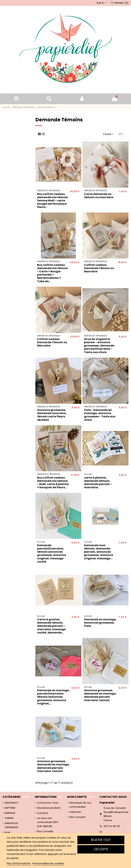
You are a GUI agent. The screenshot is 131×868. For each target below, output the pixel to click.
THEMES (9, 818)
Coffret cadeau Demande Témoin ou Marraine (99, 268)
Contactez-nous (48, 803)
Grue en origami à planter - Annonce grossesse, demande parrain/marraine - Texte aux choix (99, 346)
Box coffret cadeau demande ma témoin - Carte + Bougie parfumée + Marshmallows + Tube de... (52, 273)
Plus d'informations (19, 863)
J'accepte (101, 849)
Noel (7, 832)
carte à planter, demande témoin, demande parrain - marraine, (98, 483)
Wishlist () (119, 3)
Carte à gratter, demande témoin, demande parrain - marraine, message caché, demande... (51, 626)
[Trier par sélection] (108, 134)
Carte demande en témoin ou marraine (99, 196)
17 (121, 134)
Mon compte (77, 817)
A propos (43, 813)
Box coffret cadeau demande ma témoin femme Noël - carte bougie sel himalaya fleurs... (52, 201)
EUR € (102, 3)
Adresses (75, 812)
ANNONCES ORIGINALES (11, 825)
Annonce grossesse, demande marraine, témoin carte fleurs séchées (52, 415)
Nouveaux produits (49, 808)
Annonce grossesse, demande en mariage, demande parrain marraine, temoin (100, 695)
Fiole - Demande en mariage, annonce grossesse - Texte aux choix (100, 415)
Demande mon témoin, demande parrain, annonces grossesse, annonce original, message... (99, 552)
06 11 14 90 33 (112, 826)
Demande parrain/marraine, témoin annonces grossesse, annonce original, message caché (52, 553)
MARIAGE (10, 813)
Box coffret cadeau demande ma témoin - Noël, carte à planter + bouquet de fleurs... (53, 483)
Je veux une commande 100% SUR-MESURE (48, 822)
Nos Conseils (45, 831)
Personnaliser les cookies (48, 863)
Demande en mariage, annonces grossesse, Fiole (100, 623)
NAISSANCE (11, 803)
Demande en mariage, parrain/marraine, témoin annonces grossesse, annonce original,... (53, 697)
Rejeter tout (101, 840)
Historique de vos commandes (80, 805)
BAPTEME (10, 808)
